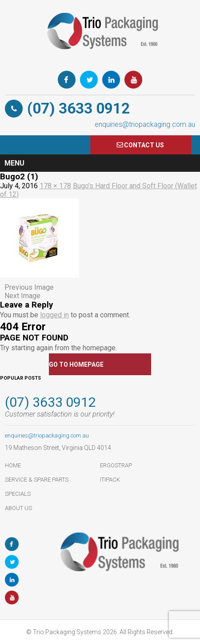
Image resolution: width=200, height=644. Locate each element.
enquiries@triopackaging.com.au (145, 124)
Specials (18, 494)
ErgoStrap (116, 465)
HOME (13, 465)
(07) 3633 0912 (78, 108)
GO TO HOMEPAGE (76, 365)
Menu (14, 163)
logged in (54, 315)
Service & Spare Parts (37, 480)
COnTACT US (144, 145)
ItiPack (110, 480)
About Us (18, 508)
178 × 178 (55, 186)
